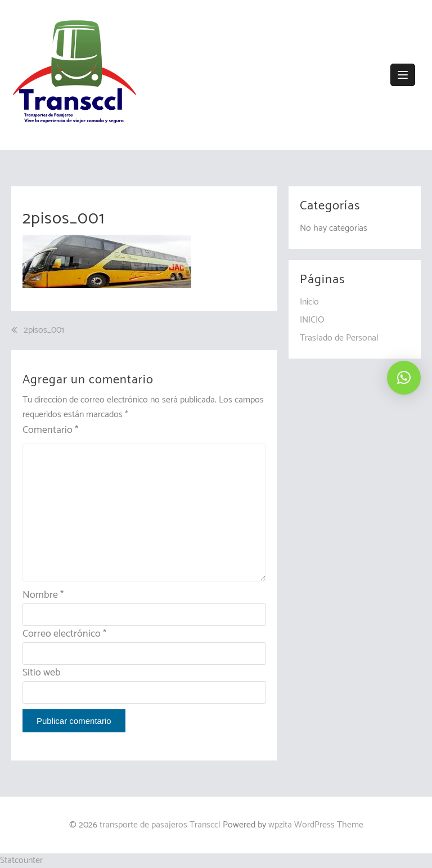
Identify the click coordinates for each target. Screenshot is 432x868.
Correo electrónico (64, 634)
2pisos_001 (44, 330)
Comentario (50, 430)
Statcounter (21, 860)
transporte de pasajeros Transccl (160, 825)
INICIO (312, 320)
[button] (404, 378)
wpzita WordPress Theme (316, 825)
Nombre (43, 595)
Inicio (309, 302)
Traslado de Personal (339, 338)
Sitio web (42, 673)
